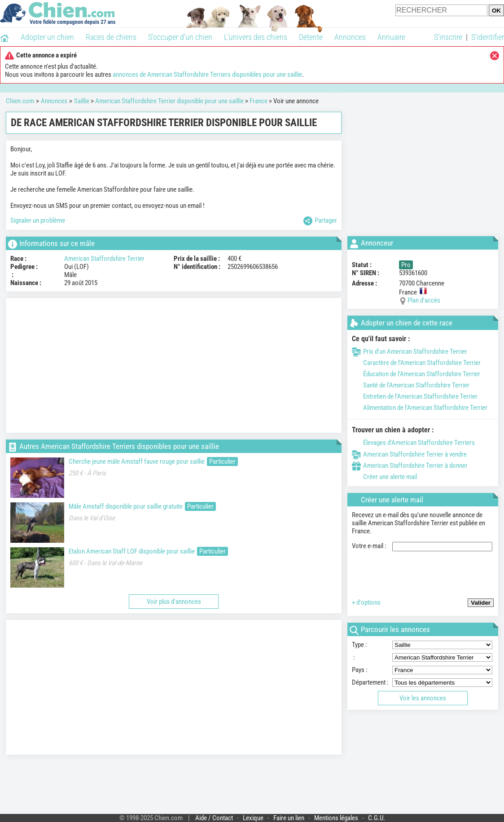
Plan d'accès (424, 300)
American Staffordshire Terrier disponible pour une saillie (169, 101)
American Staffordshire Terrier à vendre (409, 454)
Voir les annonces (423, 698)
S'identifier (488, 37)
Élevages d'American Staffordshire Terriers (413, 443)
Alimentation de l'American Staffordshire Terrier (420, 408)
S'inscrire (448, 37)
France (259, 101)
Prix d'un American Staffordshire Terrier (410, 352)
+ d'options (366, 602)
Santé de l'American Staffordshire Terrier (411, 385)
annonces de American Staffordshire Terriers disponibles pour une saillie (207, 75)
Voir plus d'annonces (174, 602)
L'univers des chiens (256, 37)
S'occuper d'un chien (180, 37)
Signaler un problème (38, 220)
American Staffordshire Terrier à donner (410, 466)
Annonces (350, 37)
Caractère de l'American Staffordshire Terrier (416, 363)
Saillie (82, 101)
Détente (311, 37)
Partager (320, 221)
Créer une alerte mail (384, 477)
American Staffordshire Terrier (104, 259)
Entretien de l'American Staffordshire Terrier (415, 396)
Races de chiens (111, 37)
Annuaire (391, 37)
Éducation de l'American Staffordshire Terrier (416, 374)
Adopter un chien (47, 37)
